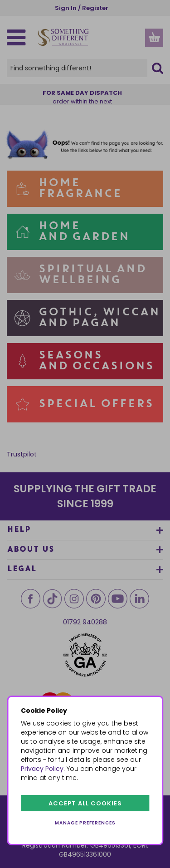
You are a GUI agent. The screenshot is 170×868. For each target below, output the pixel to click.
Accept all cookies (85, 803)
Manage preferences (85, 823)
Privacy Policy (42, 769)
